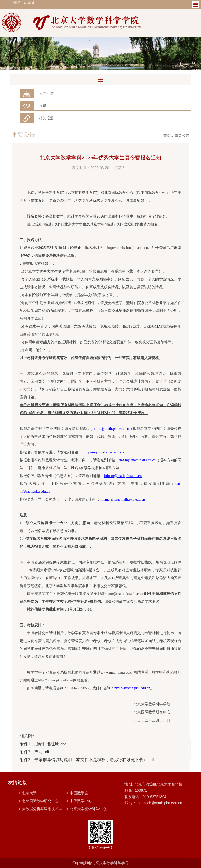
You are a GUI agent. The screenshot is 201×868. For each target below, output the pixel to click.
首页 (167, 135)
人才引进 (46, 93)
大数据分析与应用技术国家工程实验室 (40, 809)
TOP (194, 858)
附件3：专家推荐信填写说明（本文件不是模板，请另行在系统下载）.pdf (87, 760)
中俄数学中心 (79, 801)
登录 (17, 2)
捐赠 (43, 106)
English (29, 2)
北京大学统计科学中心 (86, 809)
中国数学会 (77, 793)
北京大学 (28, 793)
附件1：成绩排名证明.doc (43, 744)
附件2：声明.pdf (34, 752)
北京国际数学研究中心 (39, 801)
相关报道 (46, 118)
